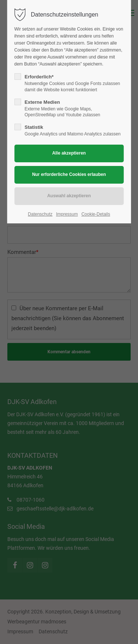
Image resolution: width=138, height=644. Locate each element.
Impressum (67, 214)
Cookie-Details (96, 214)
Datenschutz (40, 214)
